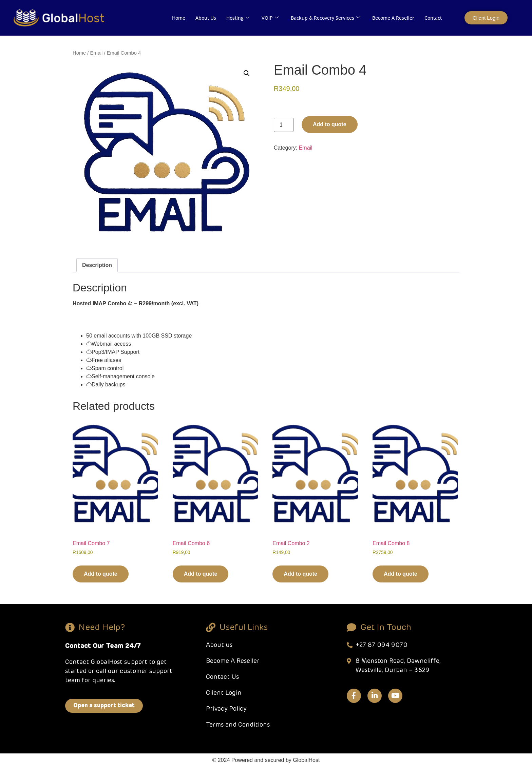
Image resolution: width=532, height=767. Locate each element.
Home (179, 18)
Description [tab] (97, 265)
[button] (247, 73)
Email (97, 53)
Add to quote (330, 124)
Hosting (238, 18)
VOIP (270, 18)
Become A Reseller (393, 18)
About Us (206, 18)
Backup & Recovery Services (325, 18)
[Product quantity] (284, 125)
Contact (433, 18)
